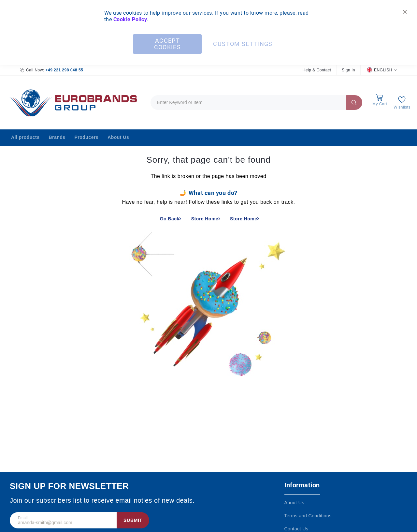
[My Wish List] (402, 103)
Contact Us (296, 529)
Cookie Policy (130, 19)
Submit (133, 520)
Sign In (348, 70)
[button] (382, 70)
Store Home (205, 219)
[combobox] (256, 103)
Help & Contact (317, 70)
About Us (294, 503)
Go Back (170, 219)
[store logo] (72, 103)
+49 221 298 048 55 (64, 70)
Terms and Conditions (308, 516)
